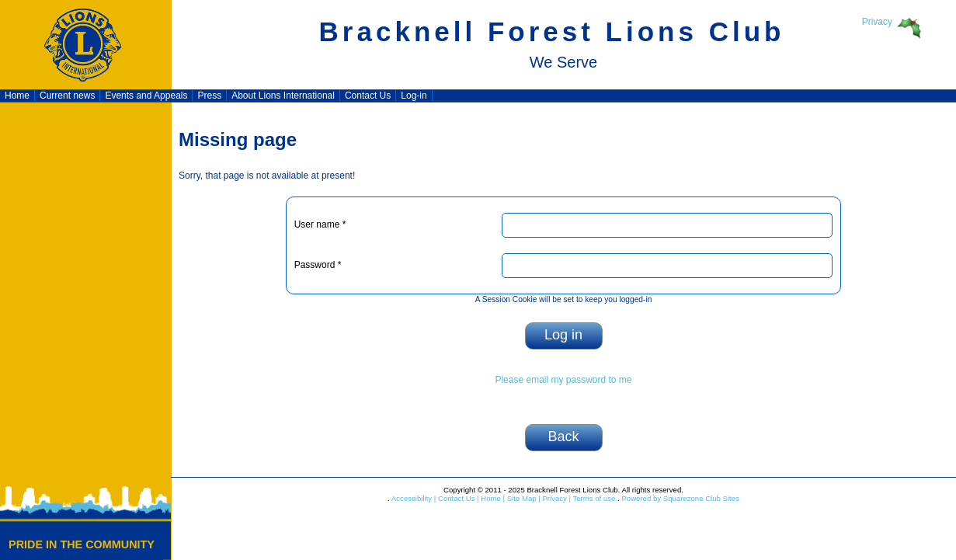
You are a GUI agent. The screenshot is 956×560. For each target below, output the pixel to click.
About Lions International (283, 96)
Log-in (414, 96)
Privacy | (556, 498)
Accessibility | (413, 498)
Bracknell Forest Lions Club (552, 31)
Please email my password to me (563, 380)
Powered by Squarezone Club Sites (680, 498)
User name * (320, 224)
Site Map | (523, 498)
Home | (492, 498)
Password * (318, 265)
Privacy (877, 22)
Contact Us (368, 96)
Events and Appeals (146, 96)
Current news (67, 96)
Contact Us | (457, 498)
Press (209, 96)
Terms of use (593, 498)
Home (17, 96)
